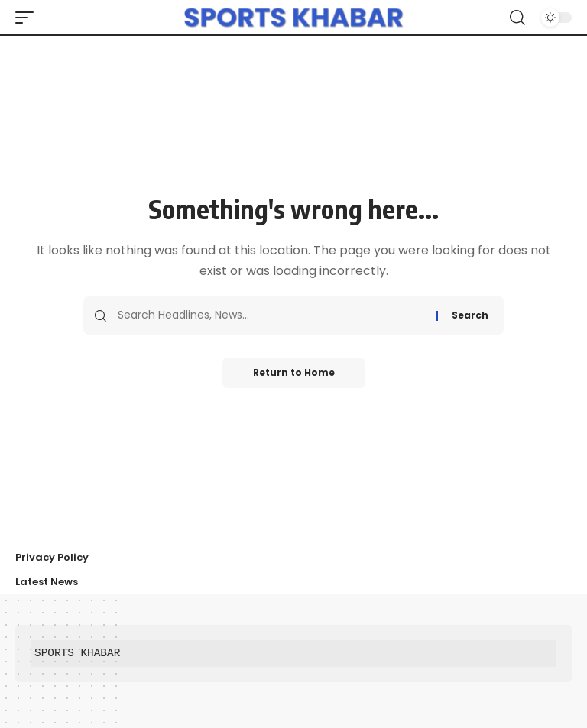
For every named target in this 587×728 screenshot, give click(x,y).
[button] (28, 18)
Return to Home (294, 372)
